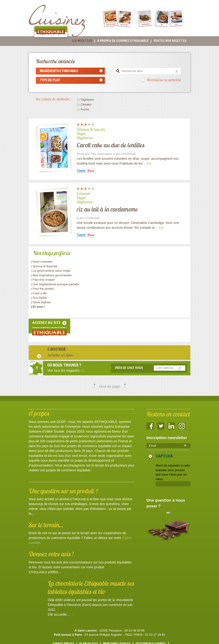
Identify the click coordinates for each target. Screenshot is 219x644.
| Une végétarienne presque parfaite (55, 284)
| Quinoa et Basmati (44, 266)
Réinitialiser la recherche (164, 80)
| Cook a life (39, 293)
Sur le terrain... (46, 525)
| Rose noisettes (42, 262)
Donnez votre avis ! (51, 554)
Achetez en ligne (60, 355)
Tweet (81, 171)
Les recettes (82, 41)
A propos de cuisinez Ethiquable (123, 41)
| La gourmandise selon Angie (51, 271)
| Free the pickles (42, 289)
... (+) (147, 163)
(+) (37, 514)
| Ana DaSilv (39, 298)
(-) (79, 100)
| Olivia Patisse (41, 302)
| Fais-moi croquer (43, 280)
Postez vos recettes (170, 41)
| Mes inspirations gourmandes (51, 275)
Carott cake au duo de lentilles (111, 145)
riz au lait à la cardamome (107, 209)
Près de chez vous (129, 368)
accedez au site (46, 323)
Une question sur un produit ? (63, 491)
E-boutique (57, 350)
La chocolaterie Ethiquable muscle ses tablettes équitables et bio (91, 587)
